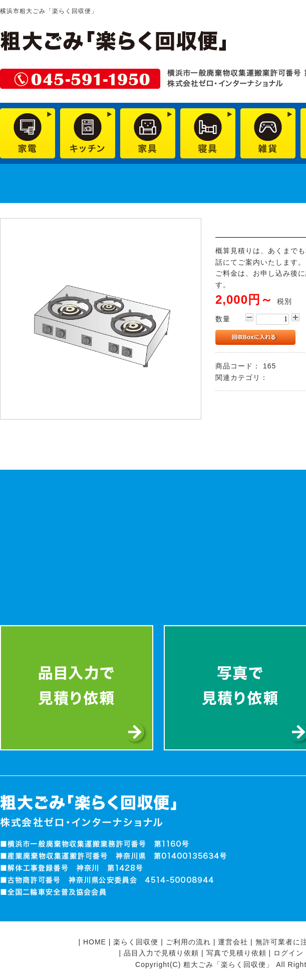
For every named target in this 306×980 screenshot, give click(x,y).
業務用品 (285, 377)
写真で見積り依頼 (236, 953)
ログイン (288, 953)
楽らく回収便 (136, 942)
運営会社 (233, 942)
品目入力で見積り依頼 (161, 953)
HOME (95, 942)
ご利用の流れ (188, 942)
